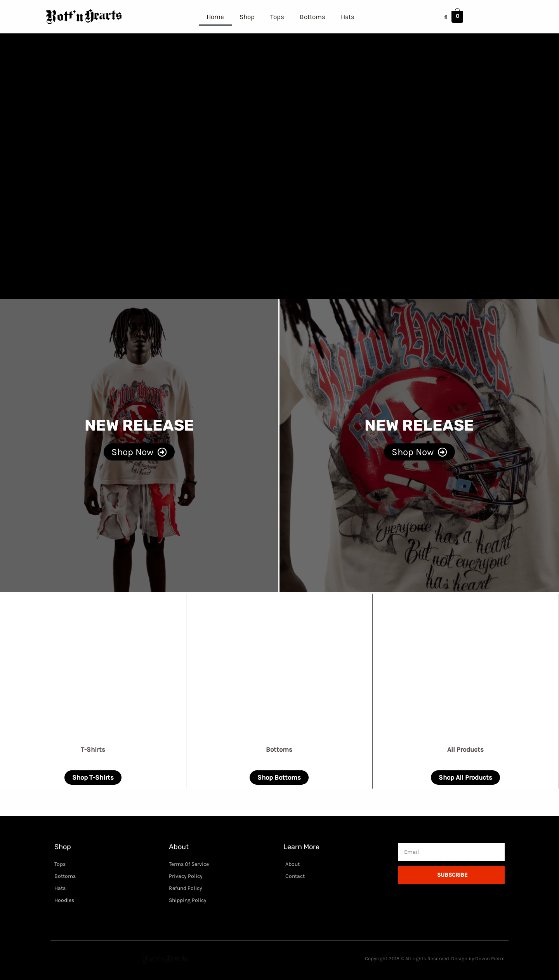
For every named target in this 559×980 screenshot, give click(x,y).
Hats (348, 17)
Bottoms (312, 17)
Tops (277, 17)
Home (215, 17)
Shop (247, 17)
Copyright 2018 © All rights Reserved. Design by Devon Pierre (435, 958)
